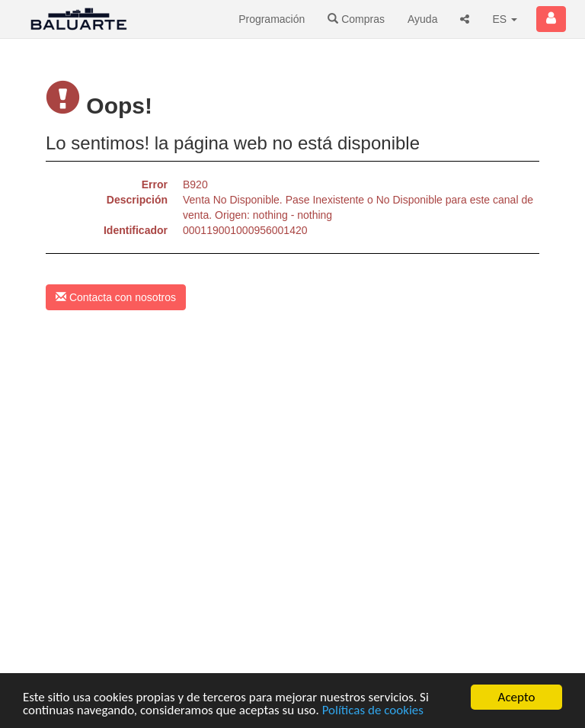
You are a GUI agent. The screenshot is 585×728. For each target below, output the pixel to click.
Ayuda (422, 19)
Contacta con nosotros (116, 297)
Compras (356, 19)
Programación (272, 19)
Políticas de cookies (373, 711)
